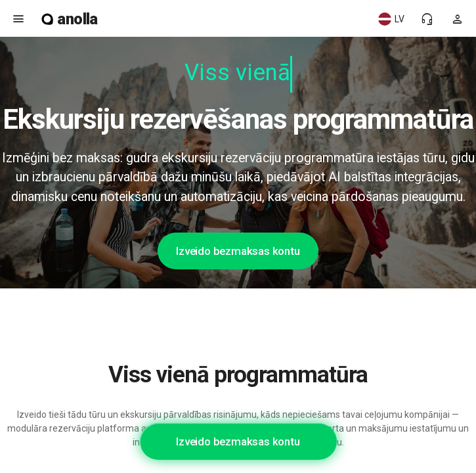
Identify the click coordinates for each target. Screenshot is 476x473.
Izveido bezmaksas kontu (238, 251)
